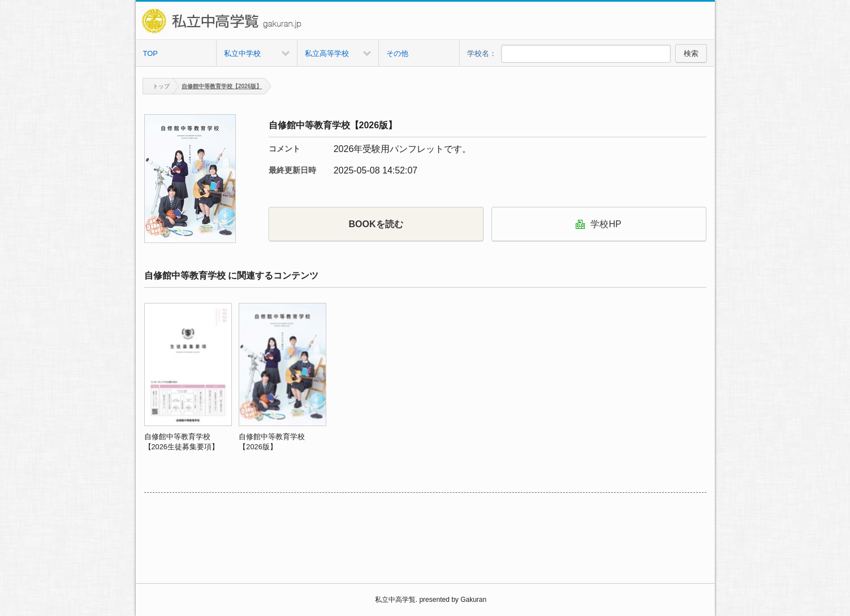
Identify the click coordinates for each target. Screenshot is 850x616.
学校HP (598, 224)
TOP (151, 53)
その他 (397, 53)
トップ (156, 86)
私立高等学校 (327, 53)
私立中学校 (242, 53)
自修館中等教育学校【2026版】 (222, 86)
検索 (691, 53)
